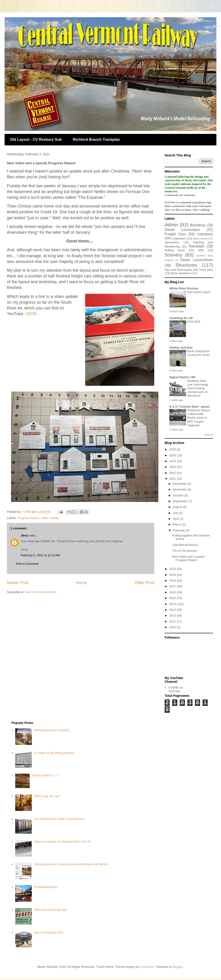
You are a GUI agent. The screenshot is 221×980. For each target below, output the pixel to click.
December (180, 484)
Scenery (173, 255)
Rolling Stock (175, 250)
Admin (171, 225)
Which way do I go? (47, 796)
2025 (173, 455)
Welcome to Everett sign (50, 910)
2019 (173, 575)
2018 (173, 581)
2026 (173, 449)
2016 (173, 592)
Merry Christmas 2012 (49, 932)
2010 (173, 627)
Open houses (201, 238)
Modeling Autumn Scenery (52, 730)
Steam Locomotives (197, 260)
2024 (173, 461)
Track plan (206, 270)
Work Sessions (181, 273)
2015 (173, 598)
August (178, 507)
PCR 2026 (194, 322)
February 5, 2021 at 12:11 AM (40, 555)
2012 (173, 615)
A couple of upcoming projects (54, 753)
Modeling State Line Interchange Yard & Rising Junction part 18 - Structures (198, 388)
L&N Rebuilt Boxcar (185, 545)
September (181, 501)
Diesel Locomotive (182, 230)
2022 (173, 473)
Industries (205, 234)
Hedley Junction (181, 347)
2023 (173, 467)
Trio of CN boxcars (184, 551)
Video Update (50, 518)
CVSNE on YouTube (176, 689)
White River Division (184, 288)
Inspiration (179, 238)
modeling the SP (181, 318)
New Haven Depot (199, 292)
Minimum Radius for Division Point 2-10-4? (62, 842)
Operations (172, 242)
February (179, 530)
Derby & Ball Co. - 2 (45, 775)
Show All (209, 435)
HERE (31, 314)
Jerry (24, 535)
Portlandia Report (46, 887)
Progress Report (28, 518)
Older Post (144, 583)
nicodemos (147, 967)
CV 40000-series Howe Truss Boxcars (59, 819)
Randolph (197, 246)
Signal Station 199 (182, 377)
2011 (173, 621)
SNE (201, 250)
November (180, 489)
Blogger (178, 967)
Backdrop (198, 225)
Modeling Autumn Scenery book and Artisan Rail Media (71, 864)
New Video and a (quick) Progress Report (188, 558)
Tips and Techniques (178, 270)
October (179, 495)
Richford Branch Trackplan (96, 140)
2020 (173, 569)
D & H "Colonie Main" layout (189, 407)
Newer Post (18, 583)
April (176, 519)
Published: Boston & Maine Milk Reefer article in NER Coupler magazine (199, 418)
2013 (173, 610)
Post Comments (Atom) (41, 592)
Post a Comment (27, 564)
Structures (186, 265)
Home (82, 583)
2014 (173, 604)
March (177, 524)
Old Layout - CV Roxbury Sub (36, 140)
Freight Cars (175, 234)
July (176, 513)
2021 (173, 479)
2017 (173, 586)
